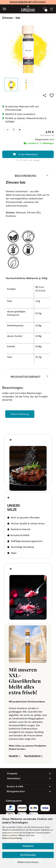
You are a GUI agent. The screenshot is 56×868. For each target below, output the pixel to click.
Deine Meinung (20, 414)
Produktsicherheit (26, 377)
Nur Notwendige (28, 855)
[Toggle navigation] (29, 774)
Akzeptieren (28, 846)
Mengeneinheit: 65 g (45, 139)
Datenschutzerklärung (12, 838)
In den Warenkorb (28, 154)
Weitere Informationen (28, 862)
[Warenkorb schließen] (4, 9)
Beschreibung (25, 176)
